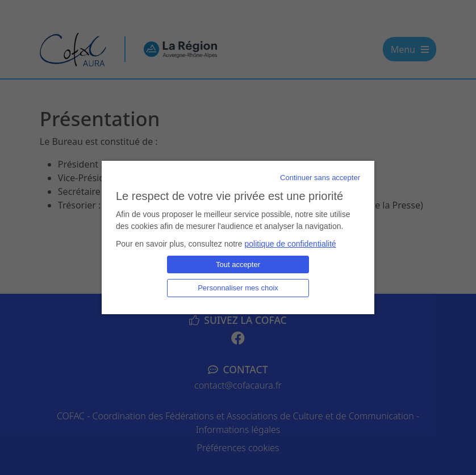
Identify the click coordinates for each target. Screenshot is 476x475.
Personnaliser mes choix (238, 288)
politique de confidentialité (290, 244)
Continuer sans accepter (320, 178)
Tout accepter (238, 264)
